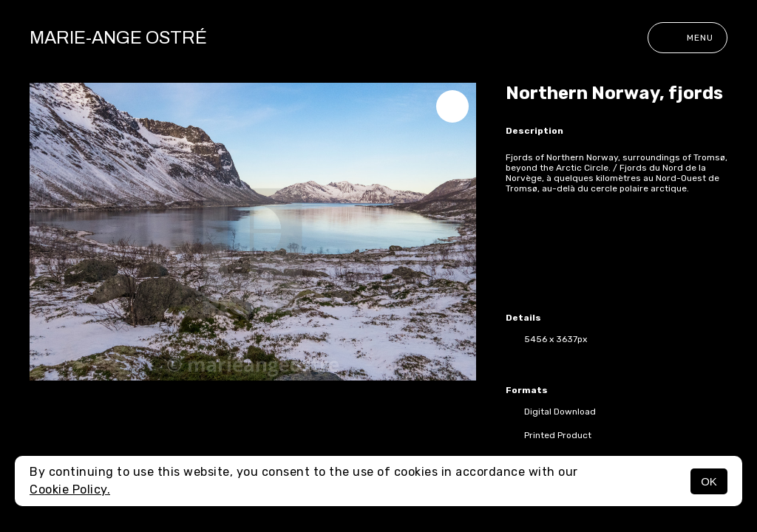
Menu (688, 38)
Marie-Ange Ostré (118, 38)
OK (709, 481)
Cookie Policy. (70, 490)
